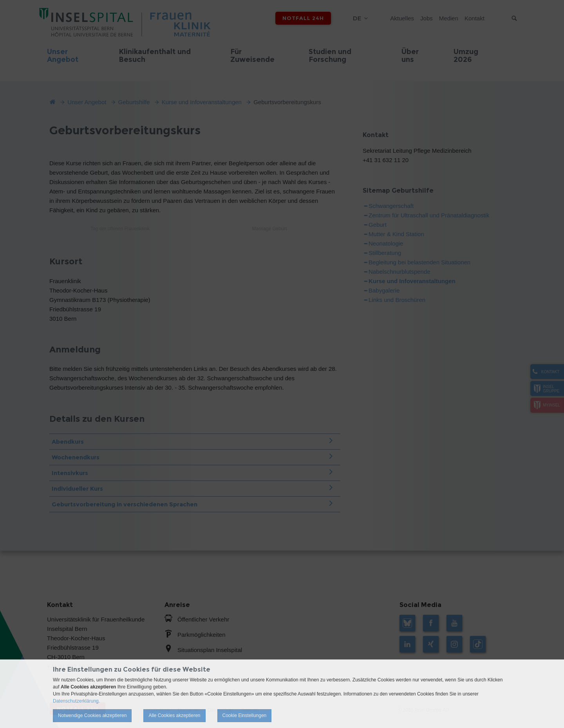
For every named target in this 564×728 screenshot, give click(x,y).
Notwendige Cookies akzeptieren (92, 715)
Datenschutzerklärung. (76, 701)
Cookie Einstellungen (245, 715)
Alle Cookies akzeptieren (174, 715)
